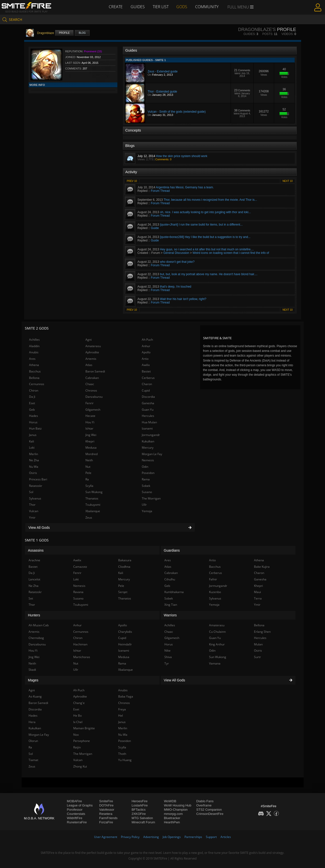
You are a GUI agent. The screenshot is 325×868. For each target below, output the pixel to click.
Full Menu (241, 7)
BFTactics (139, 810)
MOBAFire (74, 801)
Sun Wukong (94, 492)
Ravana (78, 592)
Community (207, 7)
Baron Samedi (95, 371)
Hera (32, 722)
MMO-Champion (176, 810)
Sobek (146, 486)
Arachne (34, 560)
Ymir (32, 517)
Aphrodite (92, 352)
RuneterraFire (77, 822)
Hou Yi (90, 422)
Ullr (144, 505)
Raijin (77, 747)
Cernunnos (37, 384)
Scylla (89, 486)
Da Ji (32, 397)
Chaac (90, 384)
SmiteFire (106, 801)
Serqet (123, 592)
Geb (32, 410)
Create (116, 7)
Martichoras (82, 657)
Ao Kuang (35, 696)
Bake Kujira (262, 567)
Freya (122, 709)
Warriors (170, 615)
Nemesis (148, 460)
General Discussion (176, 253)
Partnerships (193, 837)
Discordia (148, 397)
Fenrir (90, 403)
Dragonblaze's (257, 30)
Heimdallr (125, 644)
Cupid (146, 390)
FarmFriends (108, 818)
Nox (76, 735)
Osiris (33, 473)
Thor (32, 505)
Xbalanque (93, 511)
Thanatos (92, 498)
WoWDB (170, 801)
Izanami (147, 428)
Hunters (34, 615)
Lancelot (34, 579)
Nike (167, 651)
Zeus (89, 517)
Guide (155, 228)
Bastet (146, 371)
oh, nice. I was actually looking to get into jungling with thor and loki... (205, 212)
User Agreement (106, 837)
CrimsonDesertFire (210, 814)
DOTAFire (107, 805)
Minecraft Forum (143, 822)
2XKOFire (139, 814)
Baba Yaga (126, 696)
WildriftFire (74, 818)
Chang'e (79, 703)
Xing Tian (171, 605)
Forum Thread (160, 191)
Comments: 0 (163, 159)
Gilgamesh (93, 410)
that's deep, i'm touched (176, 287)
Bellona (34, 378)
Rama (146, 479)
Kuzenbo (215, 592)
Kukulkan (148, 441)
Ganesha (148, 403)
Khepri (90, 441)
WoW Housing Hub (178, 805)
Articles (226, 837)
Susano (147, 492)
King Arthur (217, 644)
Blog (82, 33)
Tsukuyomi (93, 505)
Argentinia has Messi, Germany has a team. (185, 187)
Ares (32, 359)
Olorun (33, 741)
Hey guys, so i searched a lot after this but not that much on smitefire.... (207, 249)
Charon (147, 384)
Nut (88, 467)
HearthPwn (172, 822)
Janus (33, 435)
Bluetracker (172, 818)
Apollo (146, 352)
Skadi (32, 670)
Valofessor (107, 810)
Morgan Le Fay (152, 454)
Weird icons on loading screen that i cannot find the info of (231, 253)
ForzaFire (106, 822)
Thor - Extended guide (162, 92)
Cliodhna (124, 567)
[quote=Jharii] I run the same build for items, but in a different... (201, 225)
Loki (32, 448)
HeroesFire (140, 801)
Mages (33, 680)
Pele (88, 473)
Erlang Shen (262, 632)
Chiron (34, 390)
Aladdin (34, 346)
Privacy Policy (130, 837)
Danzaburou (94, 397)
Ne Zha (34, 460)
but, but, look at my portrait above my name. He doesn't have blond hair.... (209, 274)
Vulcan (34, 511)
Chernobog (36, 638)
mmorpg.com (173, 814)
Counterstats (76, 814)
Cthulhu (170, 579)
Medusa (91, 448)
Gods (182, 7)
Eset (32, 403)
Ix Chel (78, 722)
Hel (121, 716)
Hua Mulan (149, 422)
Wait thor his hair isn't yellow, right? (183, 299)
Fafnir (213, 579)
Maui (257, 592)
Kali (32, 441)
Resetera (106, 814)
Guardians (172, 550)
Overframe (204, 805)
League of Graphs (80, 805)
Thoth (122, 754)
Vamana (215, 663)
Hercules (148, 416)
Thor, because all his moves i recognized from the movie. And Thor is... (210, 200)
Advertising (151, 837)
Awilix (146, 365)
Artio (145, 359)
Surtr (257, 657)
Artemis (91, 359)
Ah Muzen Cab (39, 625)
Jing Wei (91, 435)
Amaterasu (93, 346)
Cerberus (148, 378)
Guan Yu (148, 410)
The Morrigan (151, 498)
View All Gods (110, 528)
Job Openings (172, 837)
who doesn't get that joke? (177, 262)
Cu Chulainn (217, 632)
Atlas (89, 365)
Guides (138, 7)
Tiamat (33, 760)
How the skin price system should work (182, 156)
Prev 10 (132, 181)
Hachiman (80, 644)
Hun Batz (35, 428)
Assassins (36, 550)
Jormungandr (151, 435)
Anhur (146, 346)
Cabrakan (92, 378)
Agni (89, 340)
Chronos (91, 390)
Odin (145, 467)
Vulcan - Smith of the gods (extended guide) (177, 112)
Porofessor (75, 810)
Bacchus (35, 371)
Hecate (90, 416)
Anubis (34, 352)
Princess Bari (38, 479)
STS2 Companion (209, 810)
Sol (31, 492)
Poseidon (148, 473)
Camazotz (80, 567)
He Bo (77, 716)
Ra (87, 479)
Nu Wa (34, 467)
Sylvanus (35, 498)
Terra (258, 598)
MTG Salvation (142, 818)
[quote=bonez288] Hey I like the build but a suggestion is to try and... (205, 237)
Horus (33, 422)
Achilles (34, 340)
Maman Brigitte (84, 728)
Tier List (161, 7)
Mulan (258, 644)
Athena (34, 365)
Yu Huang (125, 760)
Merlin (34, 454)
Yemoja (147, 511)
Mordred (91, 454)
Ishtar (89, 428)
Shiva (168, 657)
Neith (89, 460)
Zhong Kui (80, 766)
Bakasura (125, 560)
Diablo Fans (205, 801)
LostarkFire (140, 805)
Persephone (82, 741)
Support (211, 837)
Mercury (148, 448)
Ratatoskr (36, 486)
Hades (34, 416)
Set (31, 598)
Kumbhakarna (174, 592)
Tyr (167, 663)
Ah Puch (147, 340)
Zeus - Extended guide (163, 71)
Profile (64, 33)
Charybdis (125, 632)
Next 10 (288, 181)
